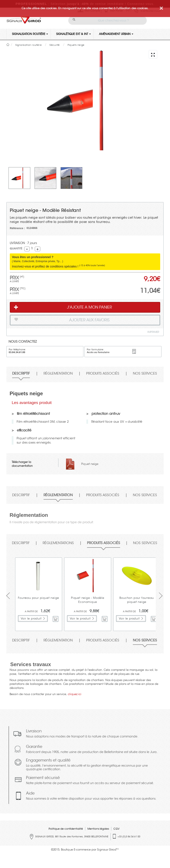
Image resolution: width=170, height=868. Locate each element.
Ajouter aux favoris (62, 321)
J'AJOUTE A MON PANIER (63, 307)
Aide (91, 796)
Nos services (145, 374)
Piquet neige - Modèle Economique (88, 600)
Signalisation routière (30, 34)
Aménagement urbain (116, 34)
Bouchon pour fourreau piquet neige (137, 600)
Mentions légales (98, 829)
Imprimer (153, 332)
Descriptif (21, 374)
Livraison (82, 734)
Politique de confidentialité (66, 829)
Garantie (92, 749)
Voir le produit (31, 619)
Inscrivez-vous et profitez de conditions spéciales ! (58, 266)
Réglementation (58, 374)
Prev (7, 596)
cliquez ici (75, 694)
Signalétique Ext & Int (73, 34)
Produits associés (103, 374)
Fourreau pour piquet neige (39, 598)
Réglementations (58, 543)
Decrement (27, 249)
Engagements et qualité (94, 765)
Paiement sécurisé (90, 781)
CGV (116, 829)
